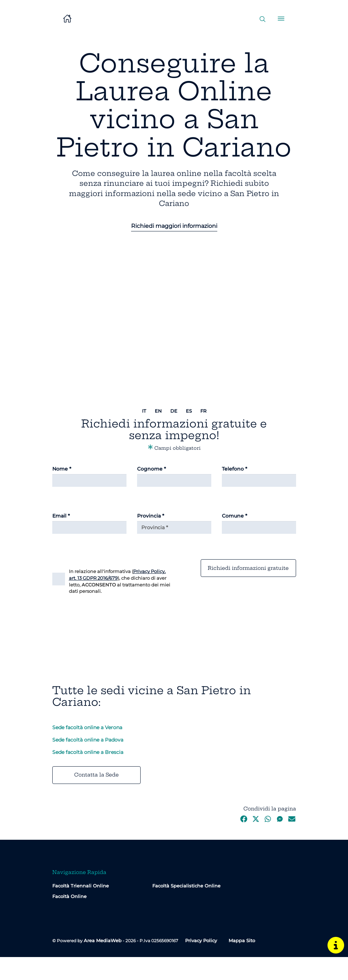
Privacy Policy (201, 963)
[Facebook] (244, 844)
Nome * (62, 469)
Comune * (235, 516)
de (174, 411)
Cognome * (152, 469)
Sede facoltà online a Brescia (88, 775)
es (189, 411)
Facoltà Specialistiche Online (186, 909)
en (158, 411)
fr (203, 411)
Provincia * (151, 516)
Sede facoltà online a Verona (87, 750)
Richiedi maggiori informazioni (174, 226)
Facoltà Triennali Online (81, 909)
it (144, 411)
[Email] (89, 527)
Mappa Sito (242, 963)
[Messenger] (280, 844)
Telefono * (235, 469)
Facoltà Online (69, 919)
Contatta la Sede (96, 798)
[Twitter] (256, 844)
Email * (61, 516)
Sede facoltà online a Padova (88, 763)
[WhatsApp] (268, 844)
